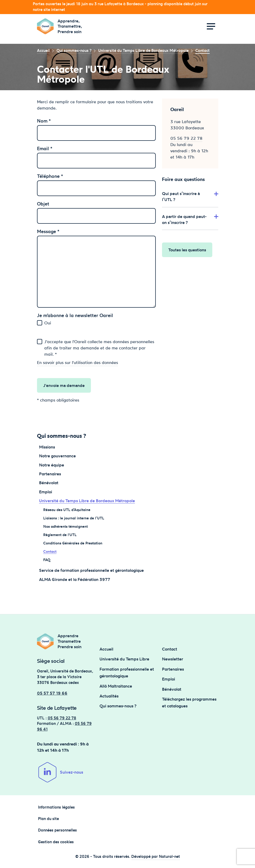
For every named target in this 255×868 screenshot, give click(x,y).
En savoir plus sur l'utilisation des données (77, 362)
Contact (50, 551)
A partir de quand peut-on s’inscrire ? (190, 219)
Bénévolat (49, 483)
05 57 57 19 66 (52, 693)
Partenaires (50, 474)
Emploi (46, 492)
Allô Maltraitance (116, 686)
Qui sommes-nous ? (118, 706)
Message (48, 231)
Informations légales (56, 807)
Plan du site (48, 819)
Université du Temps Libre (124, 659)
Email (45, 148)
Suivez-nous (60, 772)
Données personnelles (57, 830)
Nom (44, 121)
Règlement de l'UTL (60, 535)
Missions (47, 447)
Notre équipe (52, 465)
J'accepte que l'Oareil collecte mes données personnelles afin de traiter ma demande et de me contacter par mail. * (99, 348)
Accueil (43, 51)
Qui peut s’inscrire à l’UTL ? (190, 196)
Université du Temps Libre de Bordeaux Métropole (87, 501)
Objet (43, 204)
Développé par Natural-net (156, 857)
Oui (48, 323)
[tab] (190, 196)
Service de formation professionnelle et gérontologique (91, 570)
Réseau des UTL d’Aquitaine (67, 510)
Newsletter (173, 659)
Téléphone (50, 176)
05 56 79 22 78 (186, 138)
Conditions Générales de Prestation (73, 543)
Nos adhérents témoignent (66, 526)
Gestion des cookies (56, 842)
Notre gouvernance (57, 456)
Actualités (109, 696)
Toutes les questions (187, 250)
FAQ (47, 560)
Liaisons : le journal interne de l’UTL (74, 518)
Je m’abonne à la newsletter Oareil (75, 315)
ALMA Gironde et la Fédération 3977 (75, 579)
